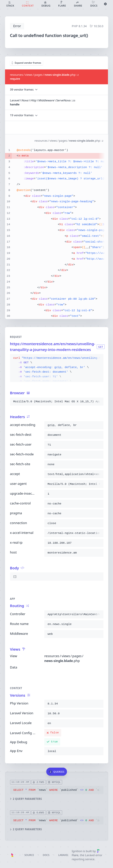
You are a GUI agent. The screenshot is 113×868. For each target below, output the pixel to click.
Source (29, 855)
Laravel (63, 855)
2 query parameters (26, 799)
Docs (46, 855)
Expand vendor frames (26, 63)
